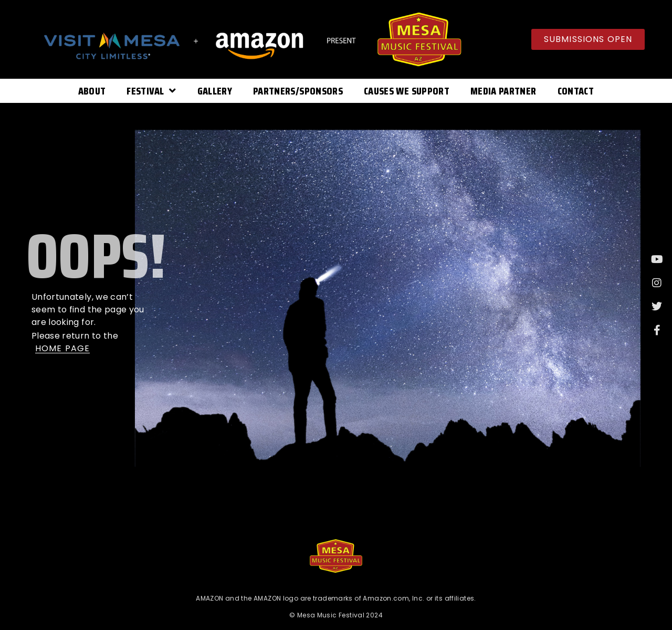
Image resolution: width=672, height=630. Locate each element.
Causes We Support (407, 91)
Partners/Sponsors (298, 91)
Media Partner (503, 91)
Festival (151, 91)
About (92, 91)
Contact (576, 91)
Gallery (215, 91)
